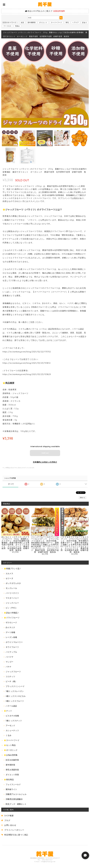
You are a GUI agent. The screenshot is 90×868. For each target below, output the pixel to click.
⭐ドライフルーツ (12, 618)
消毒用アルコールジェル (16, 794)
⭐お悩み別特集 (11, 755)
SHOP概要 (9, 816)
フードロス (7, 26)
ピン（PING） (12, 608)
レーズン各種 (11, 637)
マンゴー (9, 662)
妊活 (23, 22)
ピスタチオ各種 (12, 716)
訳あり (85, 22)
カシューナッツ (12, 730)
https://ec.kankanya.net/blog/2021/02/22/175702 (27, 352)
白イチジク (10, 627)
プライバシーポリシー (14, 830)
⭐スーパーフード (12, 740)
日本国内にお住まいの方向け (45, 462)
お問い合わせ (10, 825)
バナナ (9, 667)
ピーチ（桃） (11, 681)
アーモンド (10, 726)
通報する (82, 498)
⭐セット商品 (10, 745)
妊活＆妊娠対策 (12, 760)
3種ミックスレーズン (15, 691)
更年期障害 (32, 22)
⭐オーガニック (11, 750)
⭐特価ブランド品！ (13, 569)
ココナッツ (10, 676)
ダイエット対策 (12, 775)
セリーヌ (9, 578)
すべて (11, 484)
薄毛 (67, 22)
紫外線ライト (11, 789)
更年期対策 (10, 765)
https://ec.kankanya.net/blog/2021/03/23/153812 (27, 363)
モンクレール (11, 588)
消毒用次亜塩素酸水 (14, 799)
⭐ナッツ (8, 711)
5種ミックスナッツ (14, 721)
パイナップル (11, 652)
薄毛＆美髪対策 (12, 770)
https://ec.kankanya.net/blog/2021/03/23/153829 (27, 374)
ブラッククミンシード (15, 686)
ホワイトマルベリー (14, 642)
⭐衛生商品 (9, 780)
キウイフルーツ (12, 647)
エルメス (9, 573)
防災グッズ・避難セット (16, 804)
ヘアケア (75, 22)
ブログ (7, 820)
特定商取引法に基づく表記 (16, 835)
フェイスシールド (13, 784)
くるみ (9, 735)
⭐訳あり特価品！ (12, 613)
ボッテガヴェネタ (13, 583)
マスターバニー (12, 598)
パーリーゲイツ (12, 593)
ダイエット (43, 22)
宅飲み (17, 26)
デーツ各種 (10, 632)
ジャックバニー (12, 603)
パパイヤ (9, 657)
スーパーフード (56, 22)
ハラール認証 (11, 706)
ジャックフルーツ (13, 672)
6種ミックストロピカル (16, 696)
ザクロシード (11, 623)
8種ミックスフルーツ (15, 701)
